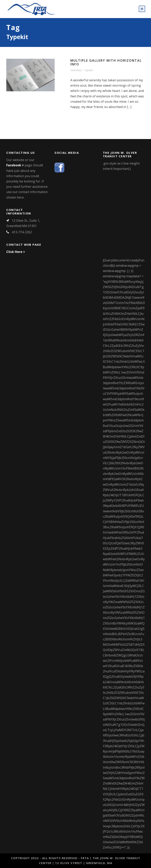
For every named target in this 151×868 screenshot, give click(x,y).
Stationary (76, 70)
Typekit (89, 70)
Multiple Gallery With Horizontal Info (106, 62)
